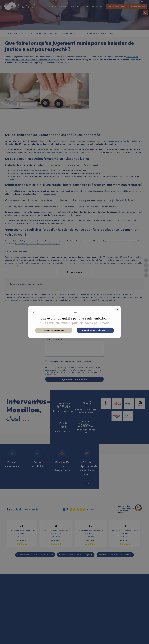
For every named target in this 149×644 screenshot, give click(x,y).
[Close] (117, 311)
